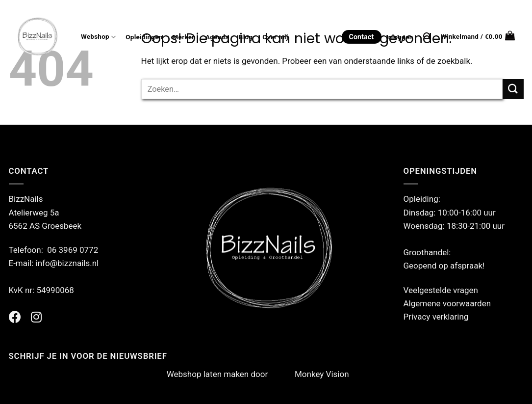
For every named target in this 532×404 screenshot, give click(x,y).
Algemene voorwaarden (447, 303)
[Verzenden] (513, 89)
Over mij (275, 37)
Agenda (217, 37)
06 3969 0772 (73, 250)
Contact (362, 37)
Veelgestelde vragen (441, 290)
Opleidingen (144, 37)
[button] (478, 37)
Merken (184, 37)
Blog (246, 37)
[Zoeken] (427, 37)
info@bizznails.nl (68, 263)
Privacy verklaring (436, 317)
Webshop (98, 37)
